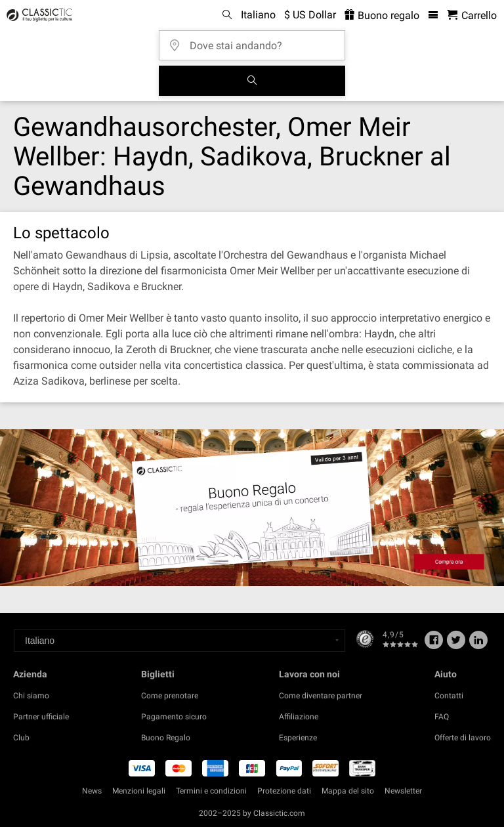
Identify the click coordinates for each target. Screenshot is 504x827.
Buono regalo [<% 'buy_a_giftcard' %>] (382, 15)
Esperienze (298, 738)
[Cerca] (252, 81)
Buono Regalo (166, 738)
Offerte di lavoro (463, 738)
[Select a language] (179, 641)
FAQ (442, 717)
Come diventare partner (321, 696)
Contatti (449, 696)
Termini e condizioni (211, 791)
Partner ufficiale (41, 717)
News (92, 791)
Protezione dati (284, 791)
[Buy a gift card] (252, 507)
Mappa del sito (348, 791)
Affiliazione (299, 717)
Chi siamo (31, 696)
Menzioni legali (139, 791)
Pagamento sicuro (174, 717)
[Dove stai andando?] (256, 41)
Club (21, 738)
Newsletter (403, 791)
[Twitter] (456, 645)
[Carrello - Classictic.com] (472, 15)
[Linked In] (478, 645)
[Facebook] (434, 645)
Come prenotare (170, 696)
